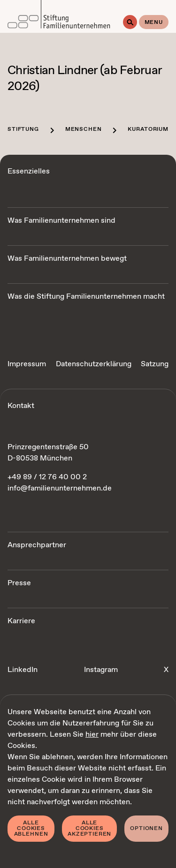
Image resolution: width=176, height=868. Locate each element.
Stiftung (23, 129)
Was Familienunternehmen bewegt (67, 259)
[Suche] (130, 22)
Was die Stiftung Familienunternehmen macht (86, 297)
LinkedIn (23, 670)
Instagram (101, 670)
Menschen (84, 129)
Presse (19, 583)
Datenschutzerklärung (94, 364)
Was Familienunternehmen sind (61, 221)
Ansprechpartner (37, 545)
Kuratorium (148, 129)
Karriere (21, 621)
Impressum (27, 364)
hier (92, 735)
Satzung (155, 364)
